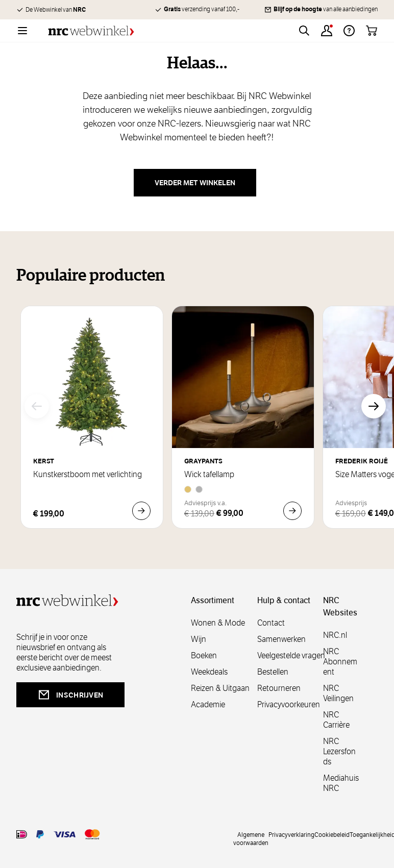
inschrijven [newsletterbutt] (70, 695)
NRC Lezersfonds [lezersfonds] (339, 751)
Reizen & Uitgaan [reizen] (220, 688)
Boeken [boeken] (204, 655)
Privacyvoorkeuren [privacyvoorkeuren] (289, 704)
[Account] (327, 31)
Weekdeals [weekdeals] (209, 672)
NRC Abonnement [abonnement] (340, 662)
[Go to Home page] (91, 31)
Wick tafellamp (209, 475)
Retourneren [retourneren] (279, 688)
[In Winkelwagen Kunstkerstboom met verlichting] (141, 511)
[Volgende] (374, 406)
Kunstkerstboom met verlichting (88, 475)
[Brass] (188, 489)
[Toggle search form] (304, 31)
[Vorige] (37, 406)
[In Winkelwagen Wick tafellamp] (292, 511)
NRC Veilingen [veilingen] (338, 693)
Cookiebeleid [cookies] (332, 834)
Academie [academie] (208, 704)
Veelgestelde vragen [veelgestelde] (291, 655)
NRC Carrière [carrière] (336, 720)
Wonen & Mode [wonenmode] (218, 623)
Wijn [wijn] (199, 639)
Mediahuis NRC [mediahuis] (341, 783)
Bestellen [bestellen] (273, 672)
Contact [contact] (271, 623)
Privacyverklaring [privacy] (291, 834)
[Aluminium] (199, 489)
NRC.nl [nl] (335, 635)
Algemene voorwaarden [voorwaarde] (251, 838)
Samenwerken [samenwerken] (281, 639)
